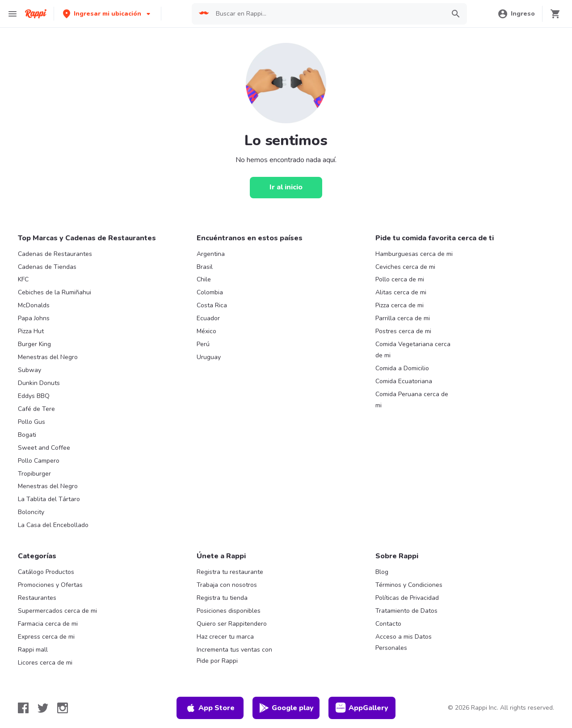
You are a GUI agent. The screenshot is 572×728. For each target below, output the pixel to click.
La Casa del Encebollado (53, 525)
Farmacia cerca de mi (48, 624)
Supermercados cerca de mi (57, 611)
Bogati (27, 435)
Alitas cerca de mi (401, 292)
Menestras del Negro (48, 357)
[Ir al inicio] (286, 188)
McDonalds (34, 305)
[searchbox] (328, 14)
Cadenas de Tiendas (47, 267)
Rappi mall (33, 650)
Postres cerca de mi (403, 331)
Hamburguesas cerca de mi (414, 254)
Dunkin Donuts (39, 383)
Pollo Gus (32, 422)
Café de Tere (36, 409)
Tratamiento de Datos (406, 611)
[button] (107, 14)
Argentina (211, 254)
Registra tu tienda (222, 598)
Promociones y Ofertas (50, 585)
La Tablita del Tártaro (49, 499)
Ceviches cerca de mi (405, 267)
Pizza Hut (31, 331)
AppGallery (362, 708)
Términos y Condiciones (409, 585)
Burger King (34, 344)
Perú (203, 344)
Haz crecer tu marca (225, 637)
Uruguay (209, 357)
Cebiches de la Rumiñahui (55, 292)
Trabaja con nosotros (227, 585)
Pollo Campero (39, 461)
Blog (382, 572)
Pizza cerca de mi (400, 305)
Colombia (210, 292)
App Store (210, 708)
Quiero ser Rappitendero (232, 624)
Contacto (388, 624)
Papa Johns (34, 318)
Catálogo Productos (46, 572)
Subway (29, 370)
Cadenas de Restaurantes (55, 254)
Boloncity (31, 512)
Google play (286, 708)
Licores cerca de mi (45, 663)
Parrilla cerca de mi (403, 318)
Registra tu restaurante (230, 572)
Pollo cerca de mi (400, 279)
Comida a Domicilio (402, 368)
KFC (23, 279)
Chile (204, 279)
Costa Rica (212, 305)
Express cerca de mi (46, 637)
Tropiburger (34, 474)
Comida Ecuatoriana (404, 381)
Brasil (205, 267)
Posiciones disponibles (229, 611)
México (206, 331)
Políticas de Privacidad (407, 598)
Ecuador (208, 318)
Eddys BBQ (34, 396)
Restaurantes (37, 598)
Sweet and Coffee (44, 448)
